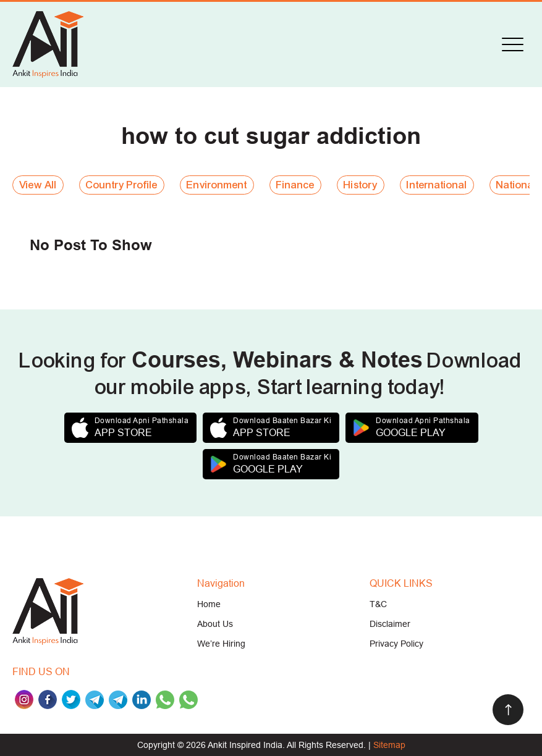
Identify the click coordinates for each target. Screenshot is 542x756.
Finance (295, 185)
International (437, 185)
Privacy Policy (396, 644)
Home (209, 604)
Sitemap (389, 745)
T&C (378, 604)
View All (38, 185)
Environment (217, 185)
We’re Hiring (221, 644)
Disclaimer (390, 624)
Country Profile (122, 185)
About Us (215, 624)
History (361, 185)
